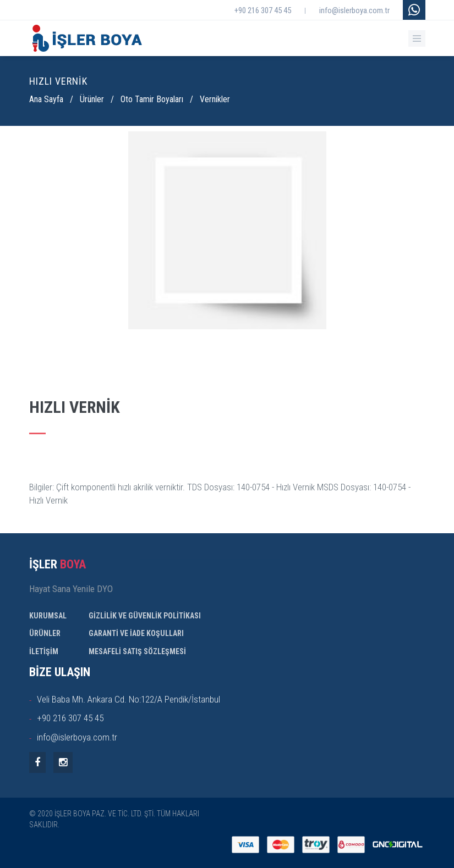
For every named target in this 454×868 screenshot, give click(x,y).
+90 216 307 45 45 (263, 10)
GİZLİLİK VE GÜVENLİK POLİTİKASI (145, 616)
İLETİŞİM (44, 651)
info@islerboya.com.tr (354, 10)
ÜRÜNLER (45, 633)
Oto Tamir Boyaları (152, 99)
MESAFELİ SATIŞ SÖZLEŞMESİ (137, 651)
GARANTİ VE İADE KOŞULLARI (136, 633)
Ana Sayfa (46, 99)
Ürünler (92, 99)
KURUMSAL (48, 616)
